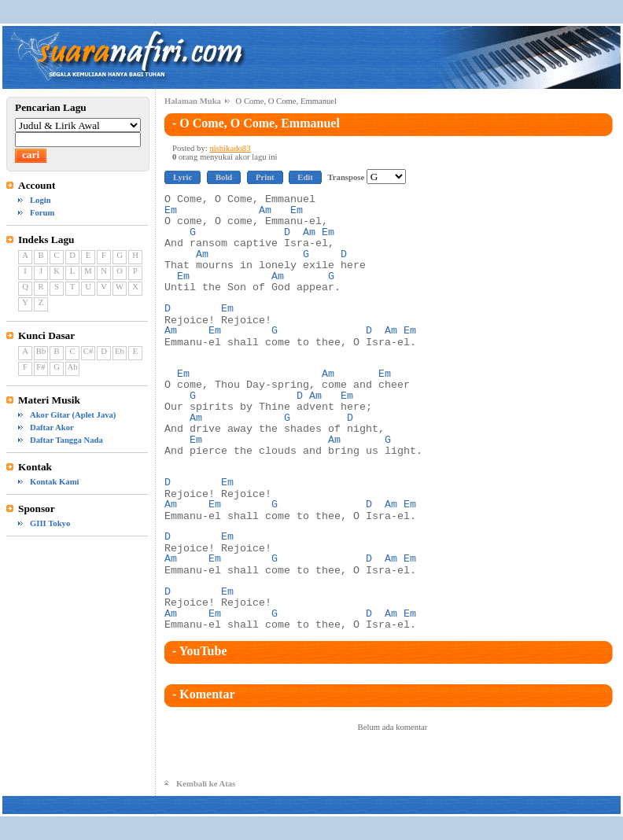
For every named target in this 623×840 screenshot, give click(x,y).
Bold (224, 177)
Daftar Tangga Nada (66, 440)
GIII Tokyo (50, 523)
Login (41, 200)
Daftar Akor (52, 427)
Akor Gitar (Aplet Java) (73, 415)
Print (265, 177)
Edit (305, 177)
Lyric (182, 177)
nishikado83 (230, 148)
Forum (42, 213)
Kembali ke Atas (206, 784)
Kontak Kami (54, 482)
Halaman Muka (193, 101)
